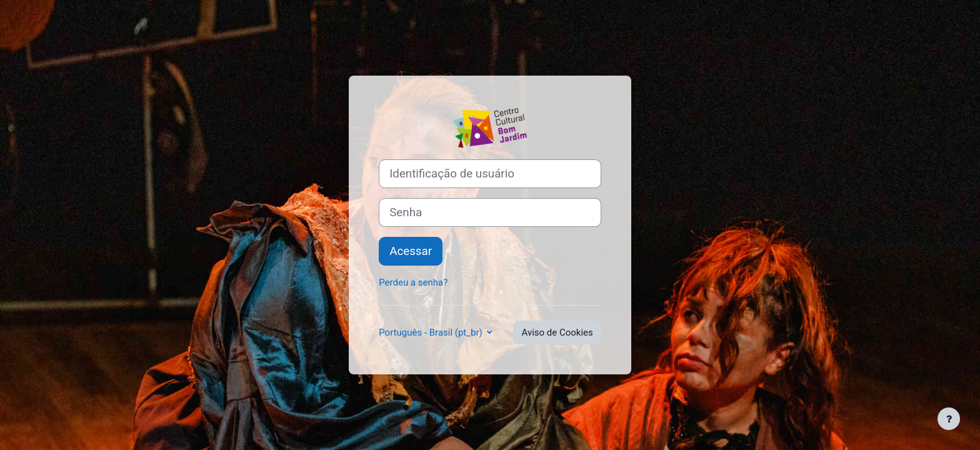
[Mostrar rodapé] (949, 419)
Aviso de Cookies (557, 332)
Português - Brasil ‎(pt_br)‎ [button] (432, 332)
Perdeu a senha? (413, 282)
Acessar (411, 251)
